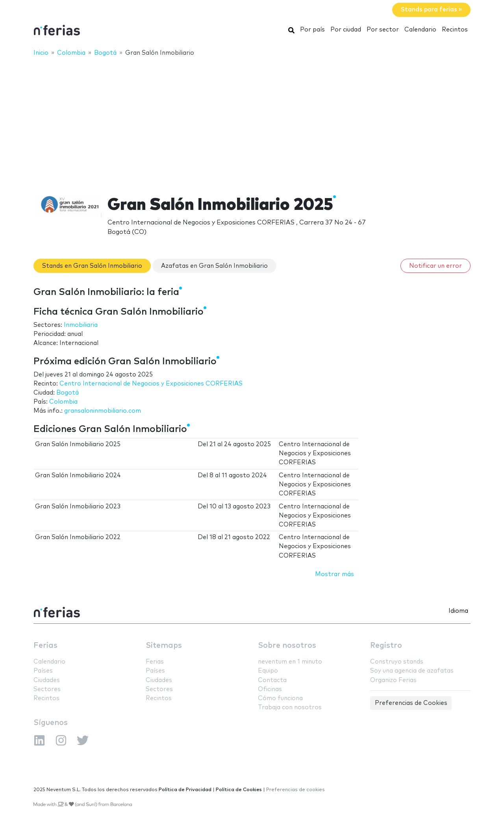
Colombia (63, 402)
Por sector (383, 30)
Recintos (455, 30)
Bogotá (68, 393)
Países (43, 671)
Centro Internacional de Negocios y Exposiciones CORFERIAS (151, 384)
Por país (312, 30)
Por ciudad (346, 30)
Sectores (47, 689)
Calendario (420, 30)
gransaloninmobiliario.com (103, 411)
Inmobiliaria (81, 325)
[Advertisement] (252, 121)
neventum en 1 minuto (290, 662)
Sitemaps (164, 646)
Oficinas (270, 689)
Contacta (272, 680)
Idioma (458, 611)
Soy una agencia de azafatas (412, 671)
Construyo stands (397, 662)
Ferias (45, 646)
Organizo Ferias (393, 680)
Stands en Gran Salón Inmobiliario (92, 266)
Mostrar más (334, 574)
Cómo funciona (280, 698)
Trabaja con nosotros (290, 707)
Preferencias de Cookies (411, 703)
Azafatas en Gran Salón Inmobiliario (214, 266)
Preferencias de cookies (296, 790)
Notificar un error (435, 266)
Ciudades (47, 680)
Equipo (268, 671)
